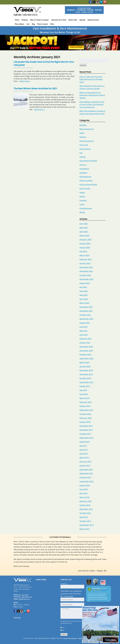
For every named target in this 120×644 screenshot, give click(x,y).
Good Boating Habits (88, 161)
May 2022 (84, 295)
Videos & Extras (93, 20)
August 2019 (85, 386)
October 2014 (85, 521)
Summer (83, 200)
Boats (82, 133)
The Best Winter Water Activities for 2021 (35, 88)
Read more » (25, 81)
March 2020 (84, 362)
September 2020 (86, 358)
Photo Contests (86, 181)
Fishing (82, 157)
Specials (82, 20)
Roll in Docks (85, 188)
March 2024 (84, 255)
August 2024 (85, 247)
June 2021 (84, 327)
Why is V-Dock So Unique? (39, 20)
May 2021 (84, 331)
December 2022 (86, 267)
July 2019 (83, 390)
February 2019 (86, 402)
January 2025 (85, 243)
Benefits (83, 125)
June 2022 (84, 291)
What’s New (73, 20)
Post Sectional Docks (88, 185)
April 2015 (84, 517)
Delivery (83, 137)
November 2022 (86, 271)
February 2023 (86, 259)
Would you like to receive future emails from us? (71, 622)
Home (17, 20)
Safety (82, 192)
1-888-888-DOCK (29, 15)
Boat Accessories (87, 129)
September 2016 (86, 481)
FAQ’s (52, 24)
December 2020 (86, 347)
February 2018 (86, 418)
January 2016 (85, 505)
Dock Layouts (85, 149)
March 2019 (84, 398)
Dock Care (84, 145)
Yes (63, 627)
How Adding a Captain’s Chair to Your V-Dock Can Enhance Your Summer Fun (92, 104)
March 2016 (84, 497)
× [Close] (118, 607)
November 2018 (86, 410)
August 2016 (85, 485)
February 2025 (86, 239)
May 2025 (84, 228)
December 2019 (86, 370)
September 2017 (86, 438)
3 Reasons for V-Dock (59, 20)
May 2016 (84, 493)
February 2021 (86, 339)
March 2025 (84, 235)
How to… (83, 165)
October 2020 (85, 354)
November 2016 (86, 473)
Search (83, 65)
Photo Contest (42, 24)
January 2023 (85, 263)
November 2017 (86, 430)
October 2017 (85, 434)
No (63, 630)
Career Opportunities (70, 638)
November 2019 (86, 374)
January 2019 (85, 406)
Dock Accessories (87, 141)
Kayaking (83, 173)
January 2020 (85, 366)
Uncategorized (86, 208)
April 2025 (84, 232)
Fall (81, 153)
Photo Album (19, 24)
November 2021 (86, 311)
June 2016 (84, 489)
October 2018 (85, 414)
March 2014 (84, 529)
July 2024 (83, 251)
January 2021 (85, 343)
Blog (33, 24)
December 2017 (86, 426)
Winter (82, 212)
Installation (84, 169)
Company (64, 584)
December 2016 (86, 470)
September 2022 (86, 279)
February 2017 (86, 462)
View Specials (76, 47)
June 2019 (84, 394)
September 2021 (86, 319)
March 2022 (84, 303)
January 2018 (85, 422)
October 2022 (85, 275)
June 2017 (84, 450)
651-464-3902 (24, 595)
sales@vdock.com (24, 599)
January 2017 (85, 466)
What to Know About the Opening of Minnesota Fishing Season (92, 95)
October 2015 (85, 513)
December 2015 (86, 509)
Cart (28, 24)
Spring (82, 196)
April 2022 (84, 299)
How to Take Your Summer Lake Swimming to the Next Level (91, 79)
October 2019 (85, 378)
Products (25, 20)
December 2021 (86, 307)
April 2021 (84, 335)
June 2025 (84, 224)
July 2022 (83, 287)
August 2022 (85, 283)
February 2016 (86, 501)
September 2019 (86, 382)
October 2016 (85, 477)
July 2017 (83, 446)
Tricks (82, 204)
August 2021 (85, 323)
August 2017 (85, 442)
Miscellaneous (85, 177)
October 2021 (85, 315)
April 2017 (84, 454)
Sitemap (17, 617)
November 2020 (86, 351)
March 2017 (84, 458)
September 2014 (86, 525)
